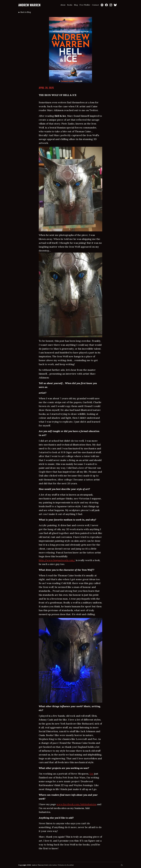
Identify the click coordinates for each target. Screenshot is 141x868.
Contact (95, 5)
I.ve (91, 774)
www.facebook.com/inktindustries (77, 804)
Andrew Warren (29, 5)
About (63, 5)
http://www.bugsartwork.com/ (57, 560)
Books (70, 5)
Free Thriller (85, 5)
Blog (76, 5)
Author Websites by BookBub (63, 865)
